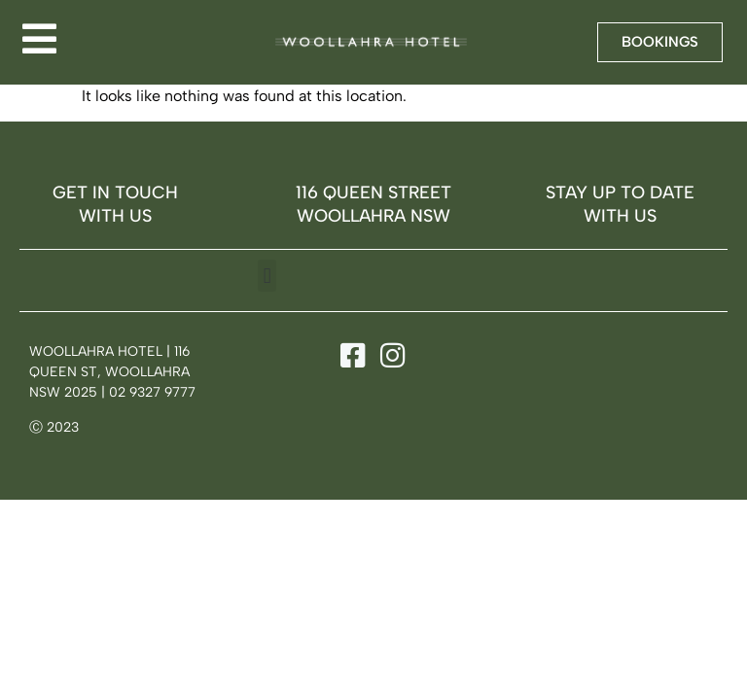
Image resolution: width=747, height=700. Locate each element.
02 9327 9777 (152, 392)
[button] (267, 276)
